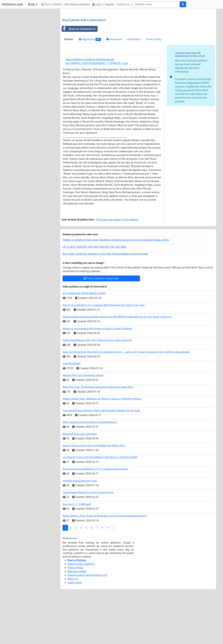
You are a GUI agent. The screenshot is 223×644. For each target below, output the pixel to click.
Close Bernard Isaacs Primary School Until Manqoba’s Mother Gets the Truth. (101, 454)
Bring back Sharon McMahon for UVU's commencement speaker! (95, 512)
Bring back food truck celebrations (80, 477)
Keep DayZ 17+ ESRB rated (77, 547)
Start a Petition (52, 4)
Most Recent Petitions (77, 4)
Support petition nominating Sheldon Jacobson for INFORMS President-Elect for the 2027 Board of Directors (117, 360)
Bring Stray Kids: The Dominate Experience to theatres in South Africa (98, 430)
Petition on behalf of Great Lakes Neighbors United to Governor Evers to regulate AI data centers (116, 283)
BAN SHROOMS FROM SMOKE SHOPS (84, 337)
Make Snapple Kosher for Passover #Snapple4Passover (90, 465)
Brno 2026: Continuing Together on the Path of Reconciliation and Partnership (105, 297)
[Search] (157, 4)
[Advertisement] (138, 36)
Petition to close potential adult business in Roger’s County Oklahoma (97, 372)
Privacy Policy (154, 83)
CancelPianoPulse (72, 407)
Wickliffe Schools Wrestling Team (80, 524)
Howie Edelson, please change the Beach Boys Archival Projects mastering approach (105, 559)
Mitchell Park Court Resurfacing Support (83, 419)
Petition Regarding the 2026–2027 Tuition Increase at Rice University (97, 383)
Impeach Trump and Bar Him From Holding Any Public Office (94, 489)
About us (73, 622)
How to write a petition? (81, 607)
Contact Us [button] (124, 4)
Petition (69, 83)
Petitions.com (12, 4)
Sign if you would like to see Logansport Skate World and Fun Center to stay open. (104, 348)
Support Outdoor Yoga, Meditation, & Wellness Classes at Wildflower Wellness (102, 442)
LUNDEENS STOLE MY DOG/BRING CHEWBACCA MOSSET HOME (100, 501)
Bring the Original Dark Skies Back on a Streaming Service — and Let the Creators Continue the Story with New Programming (126, 395)
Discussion (114, 83)
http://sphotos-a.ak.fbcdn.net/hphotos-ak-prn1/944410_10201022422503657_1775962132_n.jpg (97, 105)
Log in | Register (103, 4)
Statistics (134, 83)
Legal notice (75, 626)
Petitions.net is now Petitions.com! (87, 618)
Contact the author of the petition (117, 263)
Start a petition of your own (101, 322)
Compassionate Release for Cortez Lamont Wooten (88, 536)
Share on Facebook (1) (79, 72)
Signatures (90, 83)
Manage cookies (77, 615)
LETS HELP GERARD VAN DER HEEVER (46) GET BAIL (95, 290)
